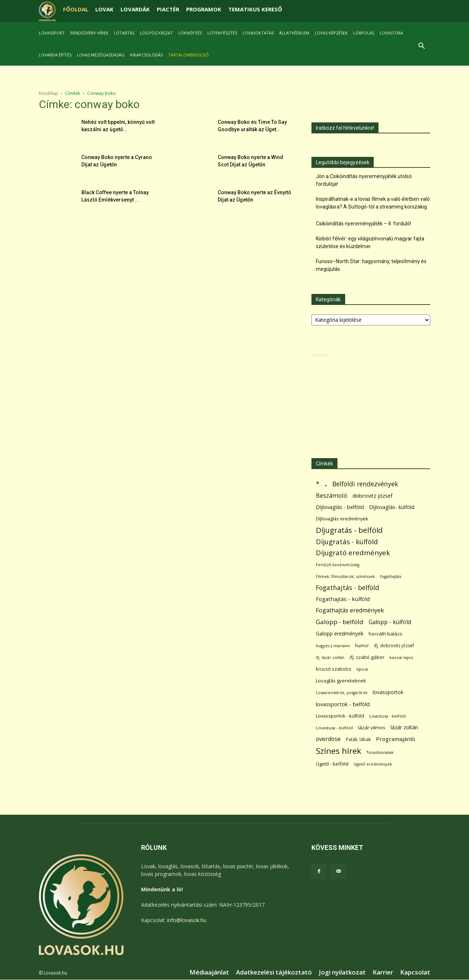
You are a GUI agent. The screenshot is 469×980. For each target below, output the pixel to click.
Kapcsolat (415, 972)
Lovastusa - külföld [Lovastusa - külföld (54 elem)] (334, 728)
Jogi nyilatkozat (342, 972)
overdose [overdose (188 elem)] (328, 739)
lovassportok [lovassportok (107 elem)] (388, 692)
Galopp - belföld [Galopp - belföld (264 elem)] (340, 622)
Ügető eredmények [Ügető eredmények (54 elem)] (373, 764)
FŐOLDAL (76, 9)
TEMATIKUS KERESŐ (255, 9)
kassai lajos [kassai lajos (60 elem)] (401, 657)
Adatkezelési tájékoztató (274, 972)
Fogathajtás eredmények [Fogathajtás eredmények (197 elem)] (350, 610)
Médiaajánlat (209, 972)
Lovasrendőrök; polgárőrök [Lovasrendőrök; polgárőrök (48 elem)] (342, 693)
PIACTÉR (168, 9)
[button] (421, 47)
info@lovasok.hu (187, 920)
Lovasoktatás (258, 33)
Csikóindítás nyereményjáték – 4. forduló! (363, 224)
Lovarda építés (55, 55)
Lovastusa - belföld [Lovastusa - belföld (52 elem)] (387, 716)
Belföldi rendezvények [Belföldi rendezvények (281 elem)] (365, 484)
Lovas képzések (331, 33)
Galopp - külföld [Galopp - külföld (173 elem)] (390, 622)
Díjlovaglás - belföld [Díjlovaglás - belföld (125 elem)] (340, 507)
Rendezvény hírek (89, 33)
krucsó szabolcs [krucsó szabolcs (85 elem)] (334, 669)
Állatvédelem (294, 33)
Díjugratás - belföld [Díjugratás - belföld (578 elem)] (349, 530)
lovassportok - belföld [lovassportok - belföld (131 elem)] (343, 704)
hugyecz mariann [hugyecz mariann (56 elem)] (333, 646)
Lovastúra (391, 33)
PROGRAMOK (204, 9)
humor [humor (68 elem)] (362, 646)
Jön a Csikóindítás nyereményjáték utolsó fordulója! (364, 180)
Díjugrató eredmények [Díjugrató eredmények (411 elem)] (353, 553)
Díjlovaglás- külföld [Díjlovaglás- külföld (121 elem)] (392, 507)
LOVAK (104, 9)
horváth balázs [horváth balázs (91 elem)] (385, 634)
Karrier (383, 972)
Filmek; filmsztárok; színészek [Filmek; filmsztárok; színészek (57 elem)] (345, 576)
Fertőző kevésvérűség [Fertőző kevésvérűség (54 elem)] (338, 565)
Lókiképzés (190, 33)
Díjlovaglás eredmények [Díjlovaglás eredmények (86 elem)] (342, 519)
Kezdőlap (49, 93)
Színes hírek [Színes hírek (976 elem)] (339, 751)
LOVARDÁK (135, 9)
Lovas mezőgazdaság (101, 55)
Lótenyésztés (222, 33)
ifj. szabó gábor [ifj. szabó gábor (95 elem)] (367, 657)
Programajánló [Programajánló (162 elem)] (396, 739)
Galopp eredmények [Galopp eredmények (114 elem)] (340, 633)
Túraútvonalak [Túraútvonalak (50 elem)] (380, 752)
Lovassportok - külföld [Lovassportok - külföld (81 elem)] (340, 716)
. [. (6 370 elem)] (326, 482)
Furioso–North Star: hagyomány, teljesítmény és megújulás (371, 265)
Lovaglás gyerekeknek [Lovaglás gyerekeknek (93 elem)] (341, 681)
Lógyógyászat (156, 33)
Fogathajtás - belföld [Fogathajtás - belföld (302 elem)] (348, 588)
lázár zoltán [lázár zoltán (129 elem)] (404, 727)
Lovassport (52, 33)
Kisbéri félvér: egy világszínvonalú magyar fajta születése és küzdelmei (370, 242)
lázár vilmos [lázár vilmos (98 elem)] (372, 727)
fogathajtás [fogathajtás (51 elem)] (391, 576)
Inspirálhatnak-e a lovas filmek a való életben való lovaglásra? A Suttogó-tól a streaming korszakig (373, 203)
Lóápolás (364, 33)
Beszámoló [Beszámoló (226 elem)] (332, 495)
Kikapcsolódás (146, 55)
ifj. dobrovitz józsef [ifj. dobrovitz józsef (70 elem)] (394, 646)
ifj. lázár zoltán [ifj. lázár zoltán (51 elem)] (330, 657)
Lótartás (124, 33)
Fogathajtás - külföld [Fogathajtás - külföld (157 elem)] (343, 599)
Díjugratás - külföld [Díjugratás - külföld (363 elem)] (347, 541)
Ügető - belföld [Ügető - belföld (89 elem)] (332, 764)
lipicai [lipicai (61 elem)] (362, 669)
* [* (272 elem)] (318, 484)
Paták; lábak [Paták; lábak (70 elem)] (358, 739)
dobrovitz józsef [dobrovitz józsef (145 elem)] (372, 495)
